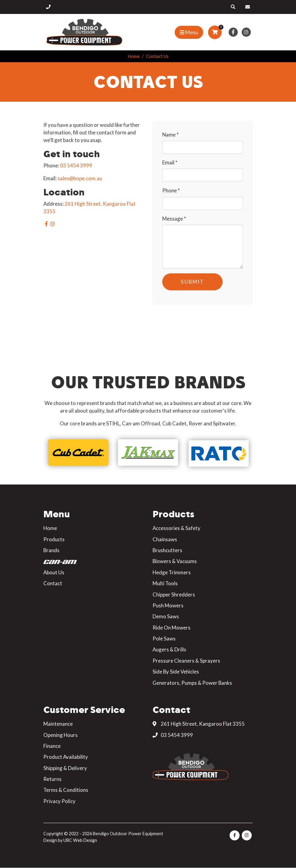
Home (134, 56)
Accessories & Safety (177, 528)
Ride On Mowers (172, 628)
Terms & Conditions (66, 790)
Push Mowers (168, 605)
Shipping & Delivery (65, 768)
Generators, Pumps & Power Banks (192, 683)
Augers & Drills (169, 649)
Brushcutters (167, 550)
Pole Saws (164, 638)
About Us (54, 572)
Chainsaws (165, 539)
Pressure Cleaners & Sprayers (186, 661)
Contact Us (157, 56)
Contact (53, 583)
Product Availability (66, 757)
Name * (170, 135)
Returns (52, 779)
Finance (52, 746)
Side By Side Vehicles (176, 672)
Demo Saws (166, 616)
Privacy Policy (59, 801)
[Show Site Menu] (189, 32)
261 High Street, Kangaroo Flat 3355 (199, 724)
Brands (51, 550)
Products (54, 539)
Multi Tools (165, 583)
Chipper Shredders (174, 594)
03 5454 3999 (76, 165)
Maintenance (58, 724)
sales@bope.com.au (80, 178)
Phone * (171, 190)
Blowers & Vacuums (175, 561)
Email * (170, 162)
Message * (174, 219)
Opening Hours (61, 735)
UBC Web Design (80, 840)
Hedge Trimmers (172, 572)
